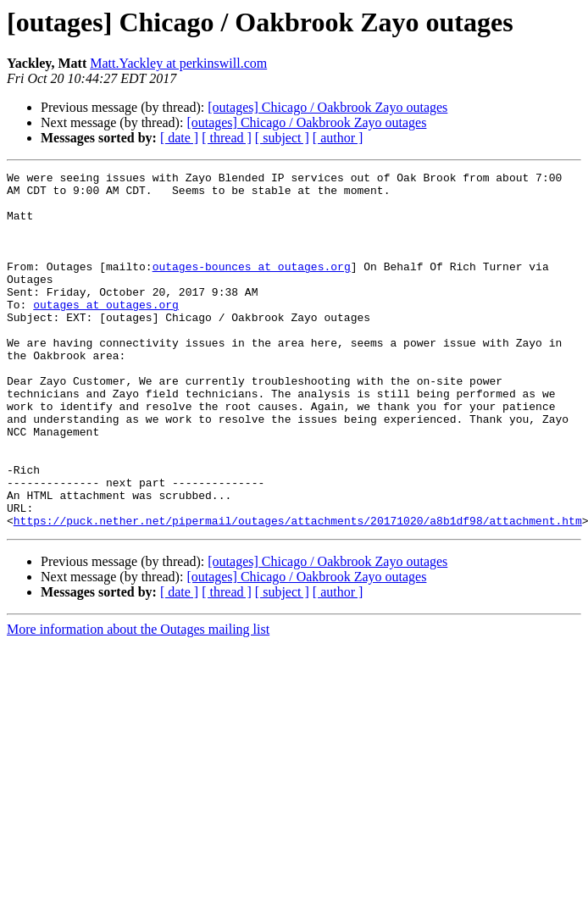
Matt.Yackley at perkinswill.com (178, 63)
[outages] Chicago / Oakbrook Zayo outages (327, 107)
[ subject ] (282, 138)
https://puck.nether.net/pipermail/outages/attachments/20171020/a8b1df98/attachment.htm (298, 591)
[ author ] (338, 138)
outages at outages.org (106, 332)
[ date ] (179, 138)
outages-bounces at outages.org (252, 286)
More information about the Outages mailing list (138, 700)
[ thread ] (227, 138)
